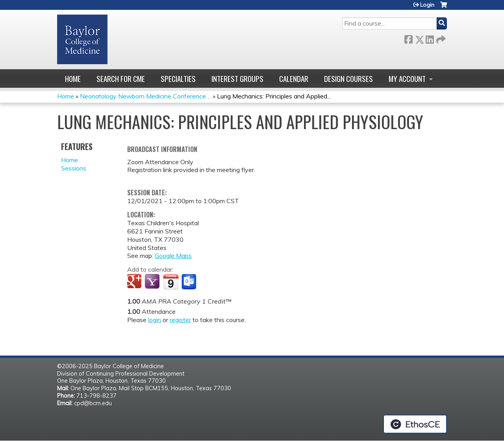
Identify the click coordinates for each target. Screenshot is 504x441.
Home (73, 79)
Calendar (294, 79)
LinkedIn (430, 38)
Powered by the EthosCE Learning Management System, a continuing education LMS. (415, 424)
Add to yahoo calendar (153, 282)
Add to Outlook (190, 282)
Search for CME (121, 79)
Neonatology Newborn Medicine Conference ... (145, 96)
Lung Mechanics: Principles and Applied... (274, 96)
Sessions (74, 168)
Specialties (178, 79)
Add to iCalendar (171, 282)
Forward (440, 38)
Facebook (408, 38)
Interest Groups (237, 79)
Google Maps (173, 256)
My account (407, 79)
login (155, 320)
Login (427, 5)
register (180, 320)
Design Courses (348, 79)
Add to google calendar (135, 282)
